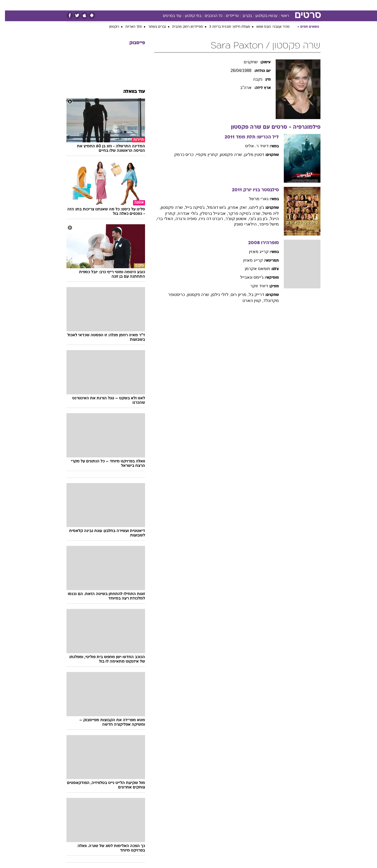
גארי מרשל (254, 199)
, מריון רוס (235, 295)
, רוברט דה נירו (207, 219)
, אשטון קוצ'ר (232, 219)
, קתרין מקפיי (203, 155)
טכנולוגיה (148, 5)
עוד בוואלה (129, 92)
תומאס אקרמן (253, 269)
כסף (215, 5)
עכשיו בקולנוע (261, 16)
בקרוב (242, 16)
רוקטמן (109, 27)
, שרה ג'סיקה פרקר (240, 213)
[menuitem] (278, 5)
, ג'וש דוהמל (213, 207)
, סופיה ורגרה (182, 219)
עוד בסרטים (167, 16)
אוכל (202, 5)
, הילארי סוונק (241, 224)
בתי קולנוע (188, 16)
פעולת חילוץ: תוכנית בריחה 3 (225, 27)
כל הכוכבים (209, 16)
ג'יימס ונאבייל (247, 277)
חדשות (281, 5)
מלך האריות (129, 27)
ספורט (264, 5)
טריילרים (227, 16)
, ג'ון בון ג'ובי (254, 219)
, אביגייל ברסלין (209, 213)
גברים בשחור (152, 27)
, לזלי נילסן (216, 295)
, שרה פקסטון (227, 155)
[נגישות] (7, 5)
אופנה (129, 5)
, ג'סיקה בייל (191, 207)
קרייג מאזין (254, 252)
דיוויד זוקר (254, 286)
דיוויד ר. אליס (252, 146)
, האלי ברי (161, 219)
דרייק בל (251, 295)
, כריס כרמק (180, 155)
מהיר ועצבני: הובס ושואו (268, 27)
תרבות (246, 5)
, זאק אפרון (234, 207)
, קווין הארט (248, 301)
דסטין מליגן (249, 155)
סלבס (230, 5)
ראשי (280, 16)
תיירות (168, 5)
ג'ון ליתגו (252, 207)
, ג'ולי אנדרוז (184, 213)
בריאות (185, 5)
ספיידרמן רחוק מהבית (183, 27)
